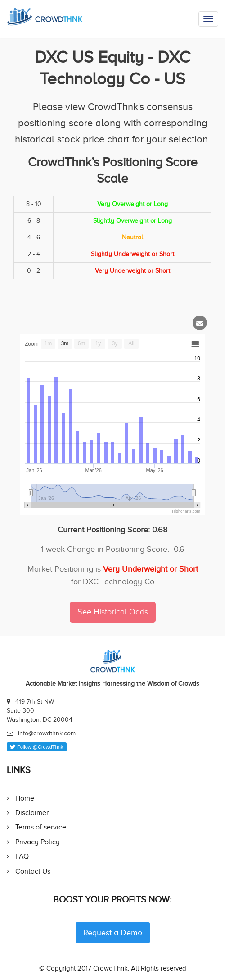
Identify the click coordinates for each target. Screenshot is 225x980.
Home (25, 798)
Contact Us (33, 871)
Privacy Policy (38, 842)
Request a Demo (113, 933)
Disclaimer (32, 813)
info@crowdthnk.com (47, 733)
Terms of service (41, 827)
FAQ (22, 856)
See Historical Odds (113, 612)
